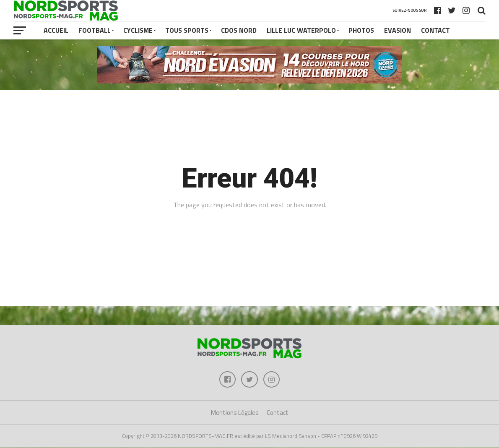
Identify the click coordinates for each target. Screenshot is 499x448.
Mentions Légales (235, 413)
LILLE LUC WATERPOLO (301, 30)
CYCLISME (138, 30)
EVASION (398, 30)
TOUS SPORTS (187, 30)
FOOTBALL (95, 30)
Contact (435, 30)
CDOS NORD (239, 30)
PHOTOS (361, 30)
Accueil (56, 30)
